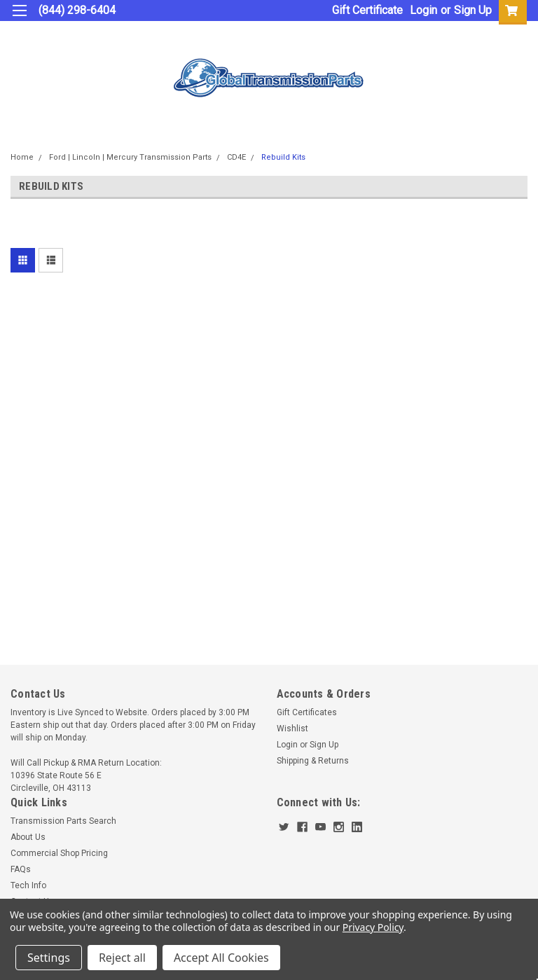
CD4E (236, 157)
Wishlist (292, 729)
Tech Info (28, 885)
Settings (49, 958)
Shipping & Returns (313, 761)
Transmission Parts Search (63, 821)
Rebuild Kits (283, 157)
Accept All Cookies (221, 958)
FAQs (21, 869)
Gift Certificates (307, 712)
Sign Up (473, 10)
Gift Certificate (367, 10)
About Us (28, 837)
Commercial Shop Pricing (59, 853)
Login (423, 10)
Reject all (122, 958)
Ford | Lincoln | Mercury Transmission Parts (130, 157)
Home (22, 157)
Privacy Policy (373, 927)
